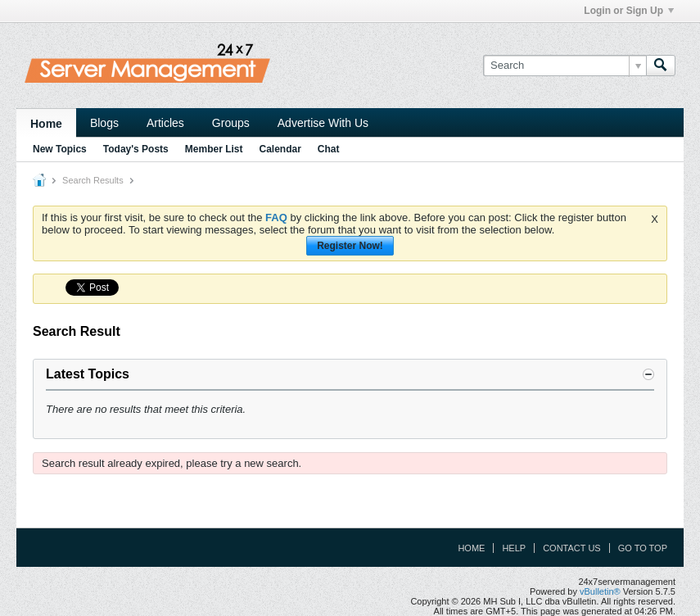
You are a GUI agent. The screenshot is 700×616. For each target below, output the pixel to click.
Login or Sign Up (629, 11)
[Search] (565, 66)
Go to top (643, 548)
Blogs (104, 123)
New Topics (60, 149)
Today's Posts (136, 149)
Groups (231, 123)
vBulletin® (600, 591)
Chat (329, 149)
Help (514, 548)
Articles (165, 123)
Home (46, 124)
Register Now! (350, 246)
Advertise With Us (323, 123)
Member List (214, 149)
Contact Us (572, 548)
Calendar (280, 149)
